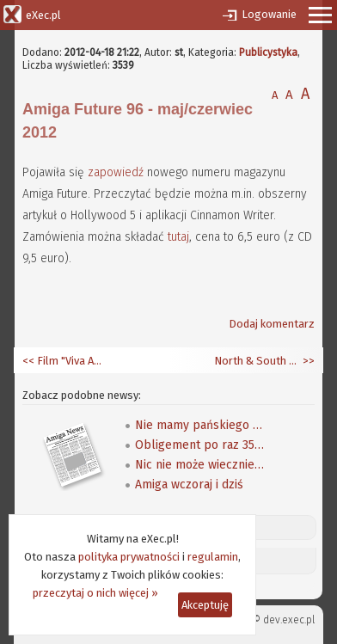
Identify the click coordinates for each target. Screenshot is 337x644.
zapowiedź (116, 172)
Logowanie (269, 14)
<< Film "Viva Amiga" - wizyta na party (65, 361)
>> (307, 361)
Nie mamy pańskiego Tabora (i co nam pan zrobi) (199, 425)
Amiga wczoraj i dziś (189, 485)
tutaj (178, 237)
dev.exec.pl (289, 620)
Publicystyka (268, 52)
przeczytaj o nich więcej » (95, 593)
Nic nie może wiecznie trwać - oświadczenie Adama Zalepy (199, 465)
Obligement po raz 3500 (199, 445)
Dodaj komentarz (272, 324)
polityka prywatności (129, 557)
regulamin (213, 557)
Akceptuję (205, 605)
